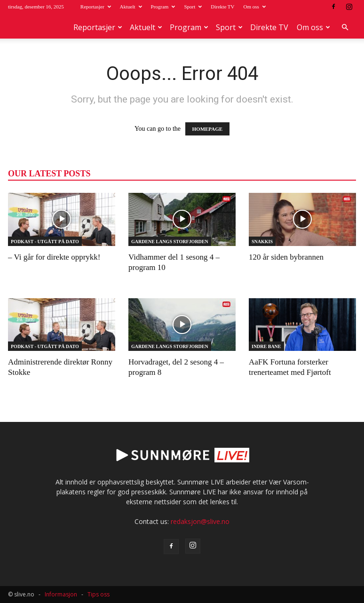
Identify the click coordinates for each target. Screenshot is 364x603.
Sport (193, 7)
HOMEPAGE (208, 129)
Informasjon (61, 594)
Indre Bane (266, 346)
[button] (345, 28)
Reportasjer (96, 7)
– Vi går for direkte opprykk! (54, 257)
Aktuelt (131, 7)
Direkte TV (222, 7)
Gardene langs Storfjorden (170, 242)
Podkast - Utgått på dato (45, 242)
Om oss (254, 7)
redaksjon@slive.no (200, 521)
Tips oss (99, 594)
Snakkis (262, 242)
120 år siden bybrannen (286, 257)
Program (163, 7)
